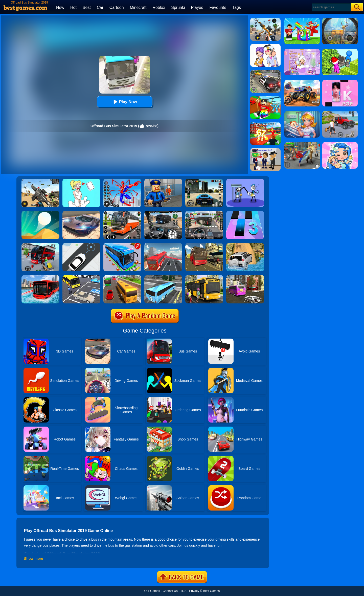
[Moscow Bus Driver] (122, 213)
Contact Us (170, 591)
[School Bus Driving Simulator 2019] (204, 277)
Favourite (218, 7)
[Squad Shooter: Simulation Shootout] (40, 181)
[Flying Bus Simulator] (163, 245)
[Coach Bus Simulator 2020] (122, 277)
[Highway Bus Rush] (163, 213)
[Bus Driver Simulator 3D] (204, 213)
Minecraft (138, 7)
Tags (237, 7)
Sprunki (178, 7)
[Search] (331, 7)
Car (100, 7)
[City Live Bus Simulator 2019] (163, 277)
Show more (33, 559)
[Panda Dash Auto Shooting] (265, 20)
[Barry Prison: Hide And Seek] (163, 181)
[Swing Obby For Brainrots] (265, 98)
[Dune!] (40, 213)
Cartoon (117, 7)
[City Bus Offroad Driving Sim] (245, 277)
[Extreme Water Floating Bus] (40, 277)
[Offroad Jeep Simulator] (245, 245)
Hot (73, 7)
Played (197, 7)
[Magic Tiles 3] (245, 213)
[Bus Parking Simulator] (122, 245)
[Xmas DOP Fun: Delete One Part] (81, 181)
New (60, 7)
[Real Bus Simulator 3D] (40, 245)
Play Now (124, 102)
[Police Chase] (265, 72)
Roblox (159, 7)
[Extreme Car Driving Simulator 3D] (204, 181)
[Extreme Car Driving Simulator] (81, 213)
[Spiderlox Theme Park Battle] (122, 181)
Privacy (194, 591)
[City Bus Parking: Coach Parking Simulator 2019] (81, 277)
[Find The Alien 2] (265, 150)
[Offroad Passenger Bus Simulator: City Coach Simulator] (204, 245)
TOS (183, 591)
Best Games (211, 591)
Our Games (152, 591)
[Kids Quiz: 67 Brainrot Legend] (265, 124)
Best (87, 7)
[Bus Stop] (81, 245)
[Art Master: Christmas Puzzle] (265, 46)
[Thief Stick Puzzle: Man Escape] (245, 181)
